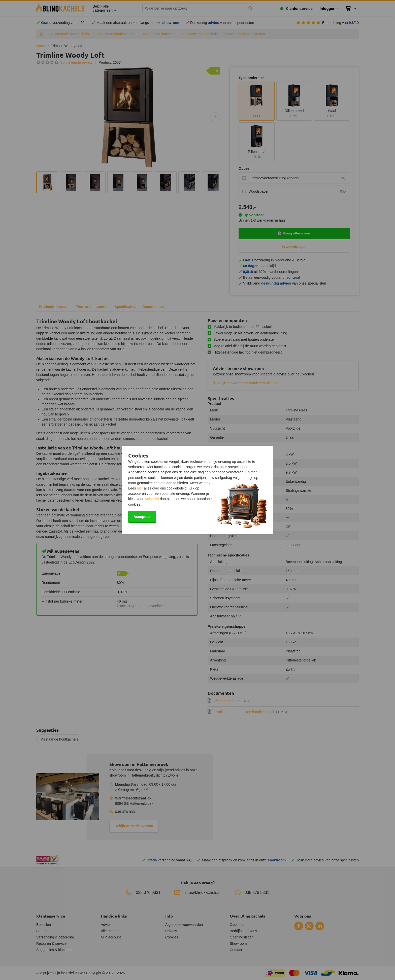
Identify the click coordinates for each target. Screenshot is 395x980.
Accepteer (142, 517)
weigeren (152, 499)
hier (140, 488)
